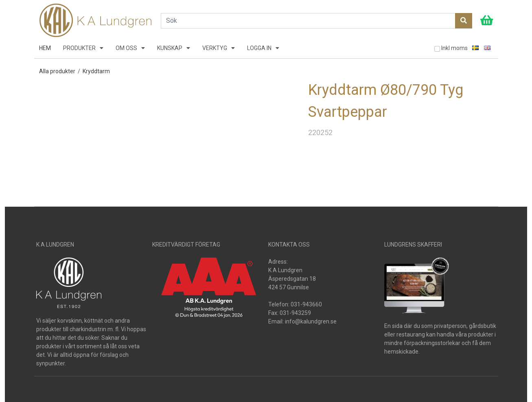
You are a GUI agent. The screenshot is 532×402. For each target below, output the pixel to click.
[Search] (308, 21)
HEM (45, 48)
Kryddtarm (96, 71)
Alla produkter (57, 71)
